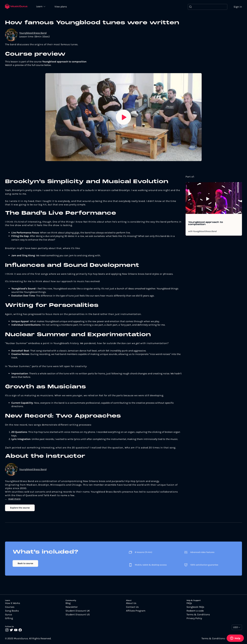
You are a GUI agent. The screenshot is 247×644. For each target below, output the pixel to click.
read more (14, 499)
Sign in (238, 7)
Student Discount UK (78, 611)
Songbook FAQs (195, 607)
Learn (40, 6)
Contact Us (132, 607)
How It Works (13, 603)
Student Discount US (78, 615)
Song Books (12, 611)
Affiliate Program (136, 611)
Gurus (9, 615)
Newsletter (72, 607)
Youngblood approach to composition (205, 223)
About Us (131, 603)
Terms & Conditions (198, 615)
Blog (68, 603)
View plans (61, 7)
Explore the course (20, 508)
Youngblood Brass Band (33, 33)
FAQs (189, 603)
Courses (10, 607)
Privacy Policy (194, 618)
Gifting (9, 618)
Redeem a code (195, 611)
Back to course (25, 563)
